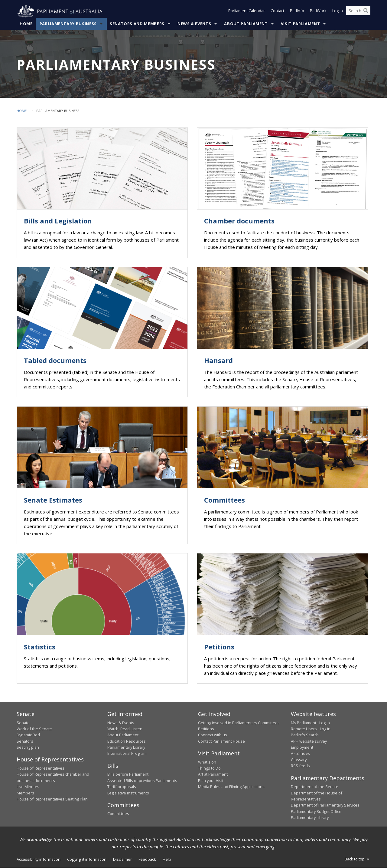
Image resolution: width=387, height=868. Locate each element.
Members (25, 793)
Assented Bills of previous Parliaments (142, 781)
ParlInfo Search (305, 735)
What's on (207, 762)
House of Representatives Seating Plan (52, 799)
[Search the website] (358, 12)
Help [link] (167, 860)
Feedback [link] (147, 860)
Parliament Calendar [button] (247, 12)
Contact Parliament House (221, 741)
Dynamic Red (28, 735)
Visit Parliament (300, 24)
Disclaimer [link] (122, 860)
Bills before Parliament (128, 774)
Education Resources (127, 741)
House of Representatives (41, 768)
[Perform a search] (366, 12)
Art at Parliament (213, 774)
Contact (277, 12)
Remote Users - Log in (311, 729)
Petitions (206, 729)
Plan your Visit (211, 781)
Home (26, 24)
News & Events (194, 24)
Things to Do (209, 768)
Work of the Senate (34, 729)
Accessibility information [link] (39, 860)
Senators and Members (137, 24)
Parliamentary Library (126, 748)
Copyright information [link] (87, 860)
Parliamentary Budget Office (316, 811)
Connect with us (213, 735)
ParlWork (318, 12)
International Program (127, 754)
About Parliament (246, 24)
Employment (302, 748)
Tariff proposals (122, 787)
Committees (118, 814)
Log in (338, 12)
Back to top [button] (358, 859)
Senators (25, 741)
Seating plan (28, 748)
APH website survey (309, 741)
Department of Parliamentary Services (325, 805)
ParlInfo (297, 12)
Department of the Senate (315, 787)
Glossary (299, 760)
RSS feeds (300, 766)
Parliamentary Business (68, 24)
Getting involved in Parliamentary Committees (239, 723)
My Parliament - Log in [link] (310, 723)
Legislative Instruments (128, 793)
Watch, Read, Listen (125, 729)
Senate (23, 723)
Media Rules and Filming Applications (231, 787)
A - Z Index (300, 754)
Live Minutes (28, 787)
